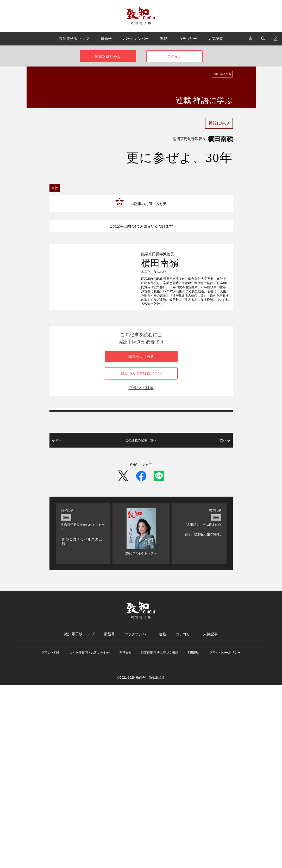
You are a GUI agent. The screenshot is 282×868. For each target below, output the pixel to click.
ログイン (174, 56)
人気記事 (216, 39)
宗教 (55, 188)
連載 (164, 39)
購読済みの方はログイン (141, 557)
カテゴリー (188, 39)
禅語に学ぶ (219, 123)
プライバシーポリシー (225, 836)
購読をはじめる (108, 56)
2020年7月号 (222, 74)
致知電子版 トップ (74, 39)
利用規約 (194, 836)
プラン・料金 (141, 571)
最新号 (106, 39)
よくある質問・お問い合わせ (90, 836)
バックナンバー (136, 39)
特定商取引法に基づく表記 (160, 836)
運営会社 (126, 836)
